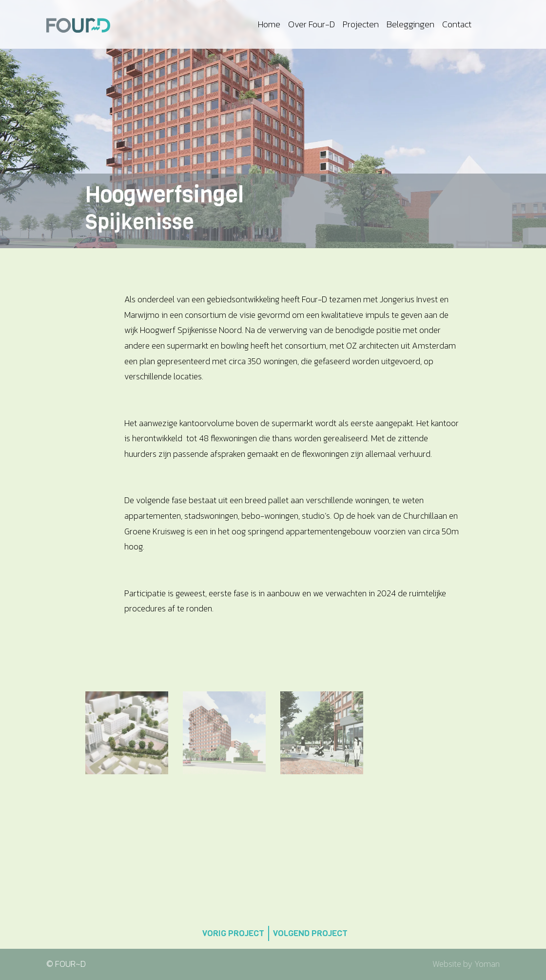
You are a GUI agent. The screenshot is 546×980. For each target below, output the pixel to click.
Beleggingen (410, 24)
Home (269, 24)
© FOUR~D (66, 964)
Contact (457, 24)
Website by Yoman (466, 964)
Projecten (361, 24)
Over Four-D (312, 24)
